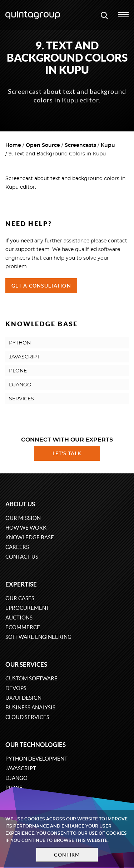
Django (16, 778)
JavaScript (21, 768)
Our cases (20, 598)
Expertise (21, 584)
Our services (26, 664)
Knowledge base (30, 537)
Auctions (19, 618)
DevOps (16, 688)
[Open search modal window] (104, 15)
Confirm (67, 855)
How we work (26, 528)
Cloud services (27, 717)
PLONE (18, 371)
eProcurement (27, 608)
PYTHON (20, 343)
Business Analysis (30, 707)
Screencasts (80, 145)
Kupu (108, 145)
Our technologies (36, 745)
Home (13, 145)
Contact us (22, 557)
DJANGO (20, 385)
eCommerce (23, 627)
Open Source (43, 145)
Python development (36, 759)
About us (20, 504)
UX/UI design (23, 698)
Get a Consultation (41, 286)
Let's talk (67, 453)
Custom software (31, 678)
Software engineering (38, 637)
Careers (17, 547)
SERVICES (21, 399)
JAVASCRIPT (24, 357)
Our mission (23, 518)
